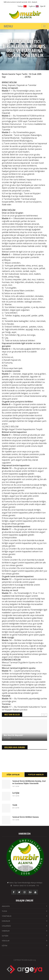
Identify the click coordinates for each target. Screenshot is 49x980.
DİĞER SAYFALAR (13, 774)
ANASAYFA (24, 906)
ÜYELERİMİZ (24, 926)
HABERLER (24, 931)
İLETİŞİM (24, 936)
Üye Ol (43, 6)
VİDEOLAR (24, 941)
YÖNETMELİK (24, 916)
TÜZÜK (24, 911)
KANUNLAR (24, 921)
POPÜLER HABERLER (36, 774)
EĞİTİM (24, 946)
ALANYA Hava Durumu (24, 759)
